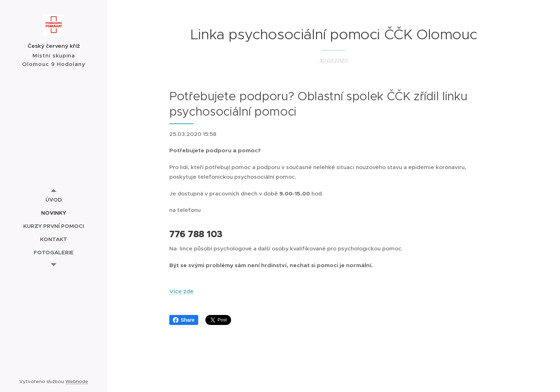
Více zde (181, 291)
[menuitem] (54, 200)
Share (184, 320)
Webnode (77, 381)
